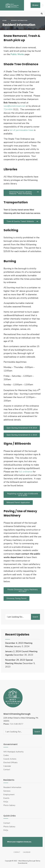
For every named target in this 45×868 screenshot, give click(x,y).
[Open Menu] (42, 5)
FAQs (6, 802)
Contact (7, 770)
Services (7, 791)
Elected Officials (10, 763)
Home (4, 20)
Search (35, 617)
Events (6, 798)
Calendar (7, 766)
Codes (6, 755)
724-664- (8, 109)
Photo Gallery (9, 805)
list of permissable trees (21, 130)
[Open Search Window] (41, 14)
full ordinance (25, 472)
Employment (9, 795)
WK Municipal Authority (13, 752)
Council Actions (10, 759)
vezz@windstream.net (14, 106)
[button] (22, 193)
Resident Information (12, 787)
